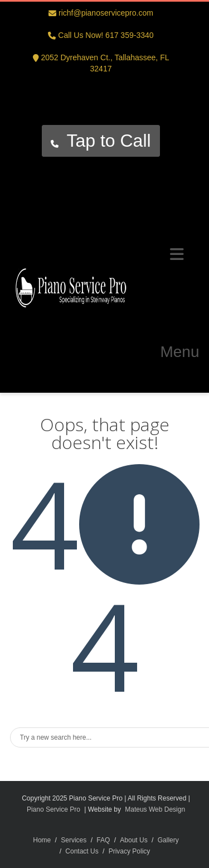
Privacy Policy (130, 851)
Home (42, 840)
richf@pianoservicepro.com (106, 13)
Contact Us (82, 851)
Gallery (168, 840)
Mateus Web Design (155, 809)
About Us (133, 840)
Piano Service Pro (54, 809)
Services (74, 840)
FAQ (103, 840)
